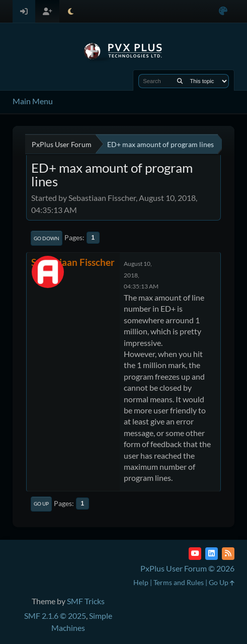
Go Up (41, 504)
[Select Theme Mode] (71, 11)
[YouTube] (195, 554)
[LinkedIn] (212, 554)
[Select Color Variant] (223, 11)
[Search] (180, 81)
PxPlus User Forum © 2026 (187, 568)
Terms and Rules (179, 582)
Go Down (47, 238)
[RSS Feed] (228, 554)
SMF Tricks (86, 601)
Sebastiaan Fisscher (73, 262)
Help (141, 582)
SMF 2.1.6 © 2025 (55, 616)
